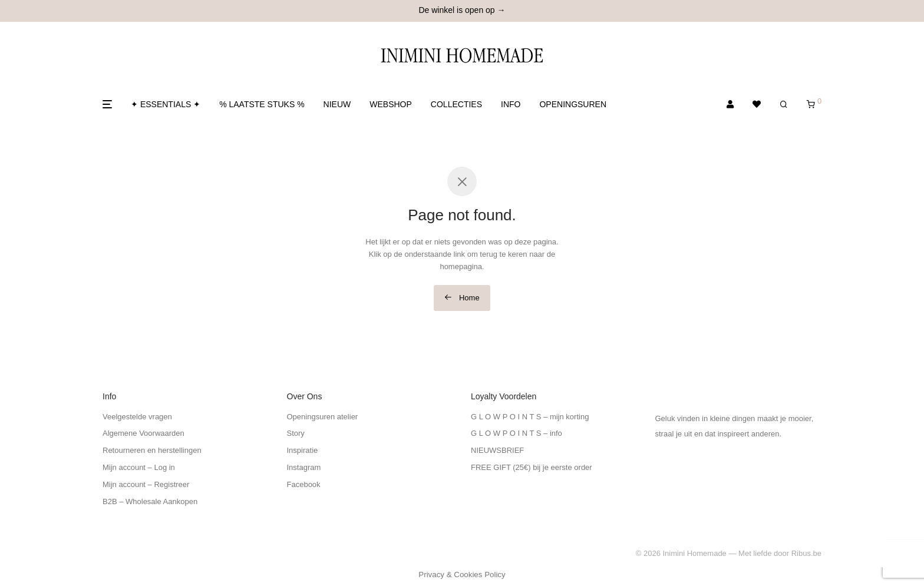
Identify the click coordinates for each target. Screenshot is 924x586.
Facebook (304, 484)
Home (462, 298)
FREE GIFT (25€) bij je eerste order (532, 467)
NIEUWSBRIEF (497, 450)
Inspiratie (303, 450)
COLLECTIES (456, 104)
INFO (511, 104)
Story (296, 433)
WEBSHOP (391, 104)
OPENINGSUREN (573, 104)
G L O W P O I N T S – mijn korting (530, 417)
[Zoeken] (784, 105)
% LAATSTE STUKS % (262, 104)
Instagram (304, 467)
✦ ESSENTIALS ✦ (166, 104)
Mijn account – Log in (139, 467)
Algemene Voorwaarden (143, 433)
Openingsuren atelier (323, 417)
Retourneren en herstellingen (152, 450)
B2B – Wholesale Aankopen (150, 501)
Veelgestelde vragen (137, 417)
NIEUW (337, 104)
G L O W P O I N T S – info (517, 433)
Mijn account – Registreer (146, 484)
